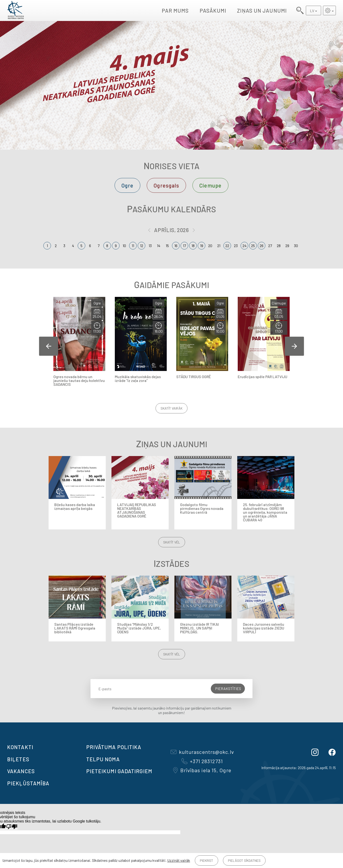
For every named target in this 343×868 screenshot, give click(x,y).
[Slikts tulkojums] (12, 827)
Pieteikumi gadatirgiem (119, 771)
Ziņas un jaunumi (262, 10)
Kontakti (20, 747)
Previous (49, 346)
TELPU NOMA (103, 759)
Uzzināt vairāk (179, 860)
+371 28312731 (202, 761)
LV (312, 11)
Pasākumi (213, 10)
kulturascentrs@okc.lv (202, 752)
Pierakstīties (228, 688)
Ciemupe (210, 185)
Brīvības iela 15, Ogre (202, 770)
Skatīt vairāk (171, 408)
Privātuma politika (114, 747)
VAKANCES (21, 771)
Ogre (127, 185)
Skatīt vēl (172, 542)
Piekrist (207, 860)
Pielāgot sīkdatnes (244, 860)
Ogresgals (166, 185)
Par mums (175, 10)
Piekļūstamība (28, 783)
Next (294, 346)
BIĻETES (18, 759)
